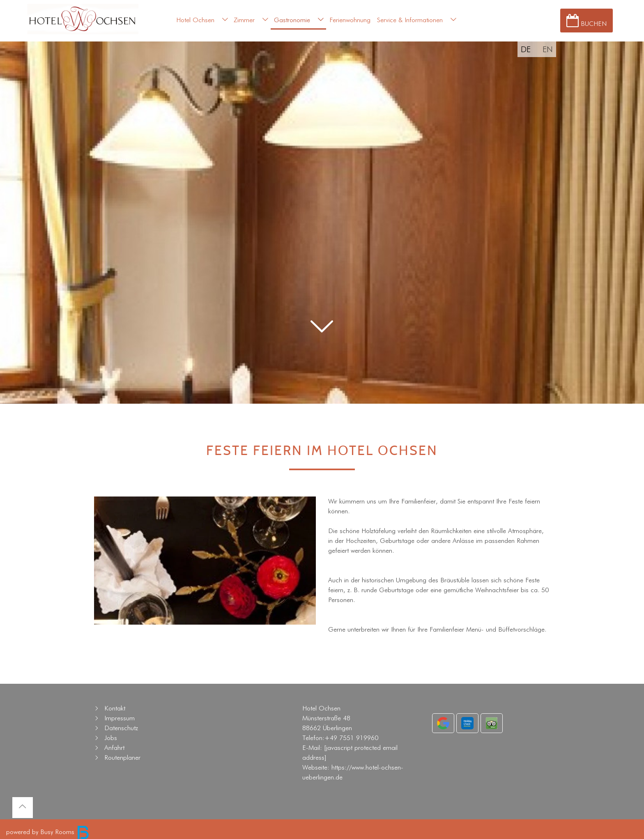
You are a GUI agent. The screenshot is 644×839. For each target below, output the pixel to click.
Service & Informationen (410, 20)
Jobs (111, 738)
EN (548, 49)
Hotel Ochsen (195, 20)
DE (526, 49)
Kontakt (115, 708)
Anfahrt (114, 748)
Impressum (120, 718)
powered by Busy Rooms (48, 832)
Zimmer (244, 20)
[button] (322, 349)
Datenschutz (121, 728)
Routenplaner (122, 757)
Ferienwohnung (350, 20)
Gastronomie (292, 20)
